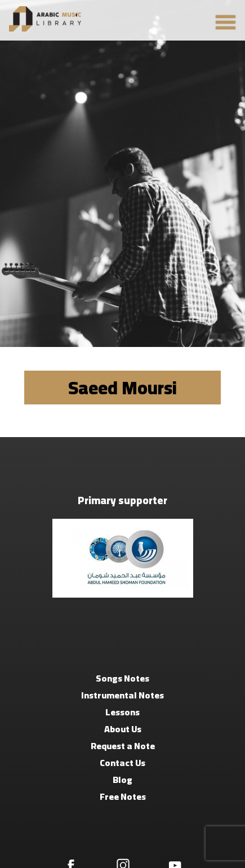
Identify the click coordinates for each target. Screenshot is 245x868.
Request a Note (123, 746)
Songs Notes (122, 678)
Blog (122, 780)
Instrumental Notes (122, 695)
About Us (123, 729)
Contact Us (122, 763)
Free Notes (123, 796)
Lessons (122, 712)
